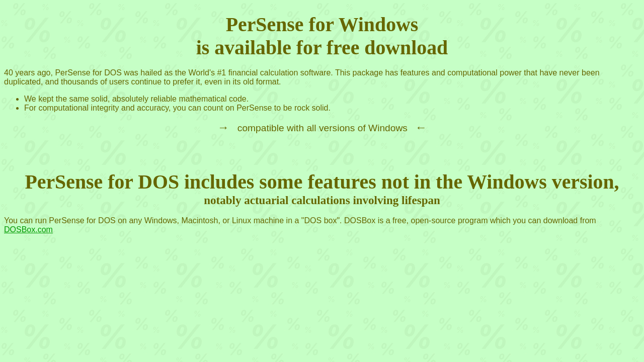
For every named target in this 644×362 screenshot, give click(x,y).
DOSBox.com (28, 230)
